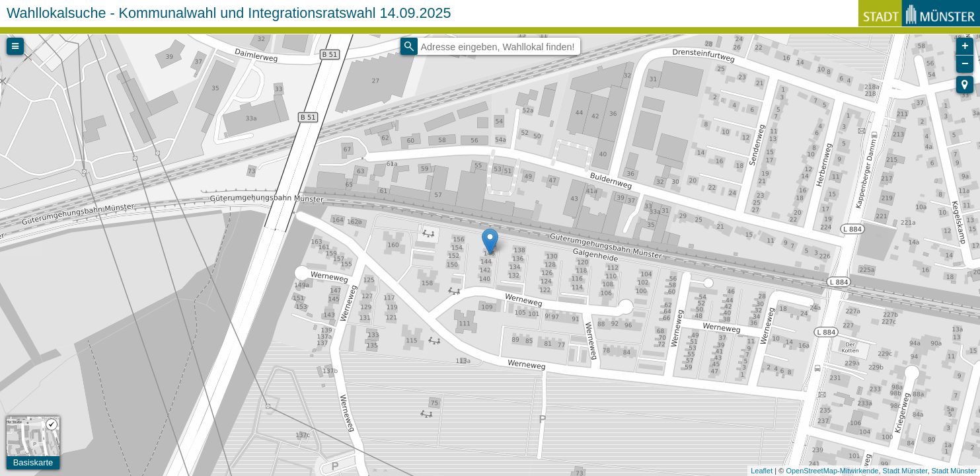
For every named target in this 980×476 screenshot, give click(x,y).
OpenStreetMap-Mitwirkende (832, 471)
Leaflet (762, 471)
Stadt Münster (905, 471)
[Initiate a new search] (409, 46)
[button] (965, 85)
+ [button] (965, 46)
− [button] (965, 64)
